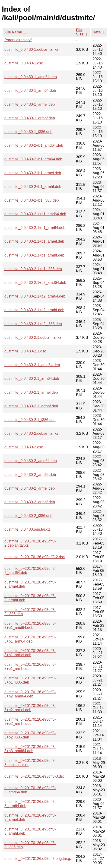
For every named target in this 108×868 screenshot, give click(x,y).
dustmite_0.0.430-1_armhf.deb (30, 118)
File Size (80, 32)
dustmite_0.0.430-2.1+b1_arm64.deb (35, 228)
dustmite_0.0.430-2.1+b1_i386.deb (33, 269)
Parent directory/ (18, 40)
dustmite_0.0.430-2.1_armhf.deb (31, 406)
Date (97, 32)
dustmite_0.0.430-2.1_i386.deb (30, 420)
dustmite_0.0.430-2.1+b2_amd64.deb (35, 283)
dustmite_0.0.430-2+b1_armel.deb (33, 173)
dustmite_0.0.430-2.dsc (24, 447)
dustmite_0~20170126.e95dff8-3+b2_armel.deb (30, 708)
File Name (13, 32)
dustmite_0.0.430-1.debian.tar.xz (31, 49)
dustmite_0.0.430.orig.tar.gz (27, 529)
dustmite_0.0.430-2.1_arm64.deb (32, 379)
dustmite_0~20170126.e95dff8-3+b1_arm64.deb (30, 639)
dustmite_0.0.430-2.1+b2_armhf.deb (34, 310)
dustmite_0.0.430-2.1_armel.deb (31, 392)
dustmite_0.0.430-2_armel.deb (30, 488)
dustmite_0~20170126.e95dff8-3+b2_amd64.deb (30, 694)
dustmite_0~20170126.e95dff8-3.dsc (35, 776)
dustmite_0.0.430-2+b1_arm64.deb (33, 159)
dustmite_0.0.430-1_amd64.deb (31, 77)
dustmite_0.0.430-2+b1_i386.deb (32, 200)
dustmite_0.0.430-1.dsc (24, 63)
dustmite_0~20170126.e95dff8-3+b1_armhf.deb (30, 667)
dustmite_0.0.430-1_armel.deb (30, 104)
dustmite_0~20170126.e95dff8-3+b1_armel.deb (30, 653)
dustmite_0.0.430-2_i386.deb (28, 516)
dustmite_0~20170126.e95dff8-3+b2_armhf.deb (30, 721)
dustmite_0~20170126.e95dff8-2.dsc (35, 557)
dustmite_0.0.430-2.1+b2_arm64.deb (35, 296)
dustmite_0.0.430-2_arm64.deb (30, 475)
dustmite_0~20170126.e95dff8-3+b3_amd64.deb (30, 749)
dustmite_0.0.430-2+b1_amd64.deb (34, 145)
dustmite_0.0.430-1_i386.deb (28, 132)
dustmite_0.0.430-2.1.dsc (25, 351)
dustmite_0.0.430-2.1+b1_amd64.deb (35, 214)
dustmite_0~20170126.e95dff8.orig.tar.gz (38, 859)
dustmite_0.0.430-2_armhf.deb (30, 502)
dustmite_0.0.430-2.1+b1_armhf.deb (34, 255)
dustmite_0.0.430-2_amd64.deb (31, 461)
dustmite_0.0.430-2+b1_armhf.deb (33, 187)
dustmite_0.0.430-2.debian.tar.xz (31, 433)
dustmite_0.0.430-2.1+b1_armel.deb (34, 241)
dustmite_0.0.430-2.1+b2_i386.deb (33, 324)
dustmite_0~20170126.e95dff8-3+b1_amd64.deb (30, 626)
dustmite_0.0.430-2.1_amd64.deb (32, 365)
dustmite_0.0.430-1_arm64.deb (30, 90)
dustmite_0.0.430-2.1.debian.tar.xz (33, 337)
